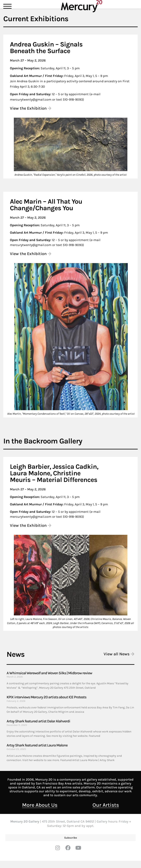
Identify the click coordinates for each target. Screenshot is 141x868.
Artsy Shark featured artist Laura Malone (37, 752)
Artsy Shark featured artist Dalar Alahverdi (38, 728)
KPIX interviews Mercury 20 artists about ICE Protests (46, 704)
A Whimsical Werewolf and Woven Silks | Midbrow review (49, 680)
